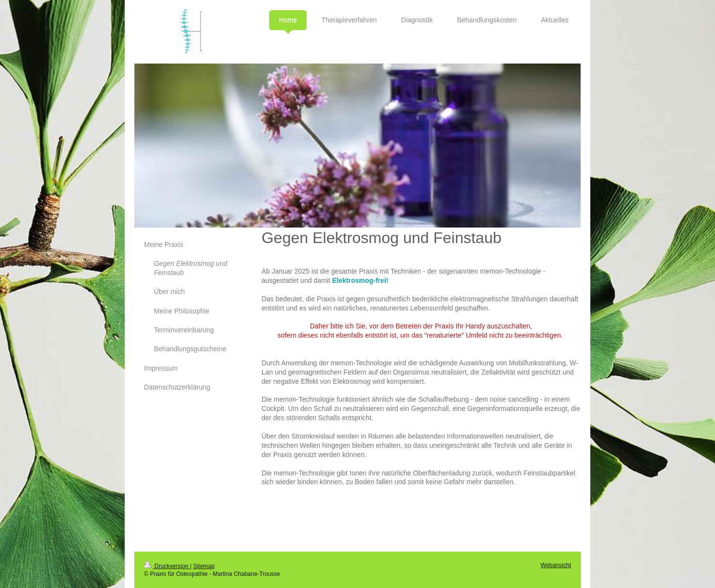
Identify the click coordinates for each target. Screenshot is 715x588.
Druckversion (167, 566)
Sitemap (204, 566)
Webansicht (556, 565)
